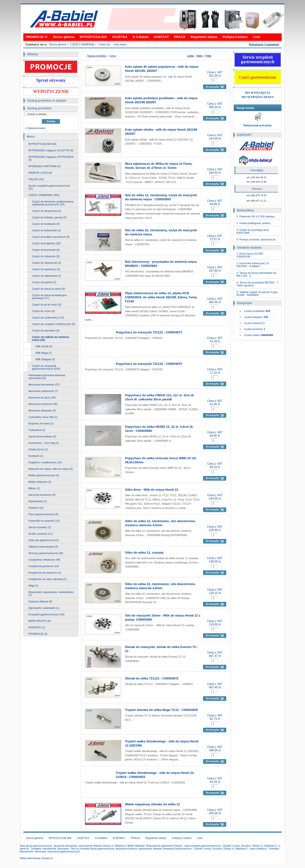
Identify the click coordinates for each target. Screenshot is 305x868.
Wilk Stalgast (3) (45, 359)
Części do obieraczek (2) (47, 263)
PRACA (180, 37)
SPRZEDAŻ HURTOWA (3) (44, 166)
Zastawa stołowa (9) (40, 601)
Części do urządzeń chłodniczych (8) (53, 324)
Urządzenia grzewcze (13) (44, 566)
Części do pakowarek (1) (47, 276)
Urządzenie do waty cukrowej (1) (48, 579)
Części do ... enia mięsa (113, 44)
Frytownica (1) (37, 430)
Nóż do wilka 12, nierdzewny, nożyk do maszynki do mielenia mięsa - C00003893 (161, 197)
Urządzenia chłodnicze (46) (44, 560)
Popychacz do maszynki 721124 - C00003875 (149, 364)
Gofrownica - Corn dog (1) (44, 443)
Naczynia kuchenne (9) (42, 495)
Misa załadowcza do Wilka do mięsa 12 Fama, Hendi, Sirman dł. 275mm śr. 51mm (159, 166)
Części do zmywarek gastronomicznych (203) (46, 367)
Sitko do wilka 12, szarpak (144, 553)
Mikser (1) (34, 488)
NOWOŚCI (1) (37, 627)
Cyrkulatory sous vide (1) (43, 417)
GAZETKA (120, 37)
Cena (113, 56)
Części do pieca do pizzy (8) (49, 289)
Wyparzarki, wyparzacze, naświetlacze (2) (51, 593)
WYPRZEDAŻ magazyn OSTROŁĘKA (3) (51, 158)
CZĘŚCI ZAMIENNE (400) (44, 195)
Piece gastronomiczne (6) (43, 514)
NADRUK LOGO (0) (40, 173)
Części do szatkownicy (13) (48, 318)
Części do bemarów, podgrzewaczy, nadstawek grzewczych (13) (53, 203)
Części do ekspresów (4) (46, 211)
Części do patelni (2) (44, 282)
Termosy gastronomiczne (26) (46, 553)
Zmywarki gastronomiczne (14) (46, 614)
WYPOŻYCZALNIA (93, 37)
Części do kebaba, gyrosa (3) (49, 217)
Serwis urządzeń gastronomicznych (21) (49, 187)
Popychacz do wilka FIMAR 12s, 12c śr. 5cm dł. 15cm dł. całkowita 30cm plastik (160, 397)
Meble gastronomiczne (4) (44, 475)
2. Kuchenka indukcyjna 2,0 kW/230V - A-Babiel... (253, 265)
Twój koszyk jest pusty (257, 125)
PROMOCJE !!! (37, 37)
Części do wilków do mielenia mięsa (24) (50, 338)
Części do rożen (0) (43, 311)
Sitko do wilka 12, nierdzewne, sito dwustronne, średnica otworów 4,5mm (160, 523)
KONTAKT (161, 37)
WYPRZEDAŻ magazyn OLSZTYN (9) (51, 150)
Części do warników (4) (46, 330)
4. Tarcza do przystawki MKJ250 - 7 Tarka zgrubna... (257, 284)
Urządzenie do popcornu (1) (45, 573)
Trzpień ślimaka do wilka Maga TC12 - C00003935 (161, 710)
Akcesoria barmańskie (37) (44, 385)
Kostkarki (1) (36, 456)
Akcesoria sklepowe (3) (42, 410)
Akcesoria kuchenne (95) (43, 404)
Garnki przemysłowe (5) (42, 436)
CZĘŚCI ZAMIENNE (82, 44)
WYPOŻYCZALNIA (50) (42, 144)
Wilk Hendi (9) (44, 346)
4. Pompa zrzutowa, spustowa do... (257, 239)
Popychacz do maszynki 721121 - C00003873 (149, 332)
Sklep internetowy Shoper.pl (36, 858)
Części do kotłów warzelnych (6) (51, 237)
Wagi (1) (33, 586)
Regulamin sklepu (204, 37)
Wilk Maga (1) (44, 353)
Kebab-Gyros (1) (38, 449)
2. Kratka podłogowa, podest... (254, 223)
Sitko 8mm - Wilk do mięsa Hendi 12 (152, 490)
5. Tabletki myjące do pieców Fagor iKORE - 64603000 (257, 293)
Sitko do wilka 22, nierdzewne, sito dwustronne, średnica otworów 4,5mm (160, 586)
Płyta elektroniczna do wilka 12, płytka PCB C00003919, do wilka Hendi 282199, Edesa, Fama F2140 (161, 297)
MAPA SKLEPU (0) (40, 621)
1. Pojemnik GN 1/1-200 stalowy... (256, 216)
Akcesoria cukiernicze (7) (43, 391)
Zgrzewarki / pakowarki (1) (44, 608)
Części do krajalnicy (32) (46, 243)
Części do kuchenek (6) (46, 250)
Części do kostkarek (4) (46, 224)
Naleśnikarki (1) (37, 501)
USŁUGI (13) (36, 179)
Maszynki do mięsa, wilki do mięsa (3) (51, 469)
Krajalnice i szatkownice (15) (45, 462)
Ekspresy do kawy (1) (41, 423)
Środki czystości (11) (40, 534)
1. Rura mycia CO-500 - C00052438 (250, 255)
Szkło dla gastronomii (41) (44, 540)
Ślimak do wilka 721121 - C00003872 (152, 678)
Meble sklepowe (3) (40, 482)
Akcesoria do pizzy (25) (42, 397)
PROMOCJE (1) (38, 634)
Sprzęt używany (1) (40, 527)
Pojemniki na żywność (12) (44, 521)
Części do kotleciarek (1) (46, 230)
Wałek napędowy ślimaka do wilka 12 (152, 804)
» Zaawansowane (35, 128)
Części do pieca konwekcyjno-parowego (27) (50, 297)
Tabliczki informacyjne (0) (43, 547)
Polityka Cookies (235, 37)
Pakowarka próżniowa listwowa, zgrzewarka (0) (47, 377)
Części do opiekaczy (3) (46, 269)
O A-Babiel (141, 37)
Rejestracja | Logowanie (264, 44)
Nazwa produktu (97, 56)
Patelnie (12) (36, 508)
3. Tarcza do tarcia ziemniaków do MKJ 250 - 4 (256, 274)
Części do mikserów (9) (46, 256)
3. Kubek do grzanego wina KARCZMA (252, 231)
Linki (256, 37)
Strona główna (64, 37)
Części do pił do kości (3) (47, 305)
